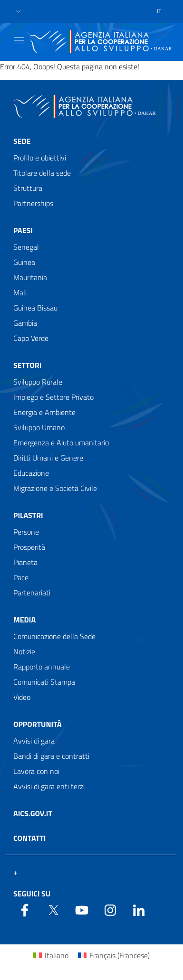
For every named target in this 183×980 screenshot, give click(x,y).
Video (22, 697)
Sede (22, 141)
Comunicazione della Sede (54, 636)
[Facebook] (25, 909)
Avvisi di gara (34, 741)
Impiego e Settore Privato (53, 397)
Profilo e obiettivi (40, 158)
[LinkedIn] (139, 909)
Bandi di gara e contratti (51, 756)
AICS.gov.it (33, 813)
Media (24, 620)
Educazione (31, 473)
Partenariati (32, 593)
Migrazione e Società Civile (55, 488)
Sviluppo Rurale (38, 382)
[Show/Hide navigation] (19, 41)
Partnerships (33, 203)
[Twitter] (53, 909)
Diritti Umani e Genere (48, 458)
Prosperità (29, 547)
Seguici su (32, 894)
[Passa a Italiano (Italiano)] (51, 955)
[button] (19, 12)
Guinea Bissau (35, 308)
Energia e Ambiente (44, 412)
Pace (21, 577)
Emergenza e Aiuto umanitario (61, 443)
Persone (26, 532)
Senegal (26, 247)
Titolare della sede (42, 173)
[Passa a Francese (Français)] (114, 955)
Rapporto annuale (42, 667)
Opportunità (38, 724)
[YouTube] (82, 909)
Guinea (24, 262)
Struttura (28, 188)
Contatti (29, 838)
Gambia (25, 323)
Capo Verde (31, 338)
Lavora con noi (36, 771)
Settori (27, 365)
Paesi (23, 230)
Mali (20, 292)
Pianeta (25, 562)
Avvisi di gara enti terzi (49, 786)
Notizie (24, 651)
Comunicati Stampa (44, 682)
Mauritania (30, 277)
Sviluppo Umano (39, 427)
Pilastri (28, 515)
